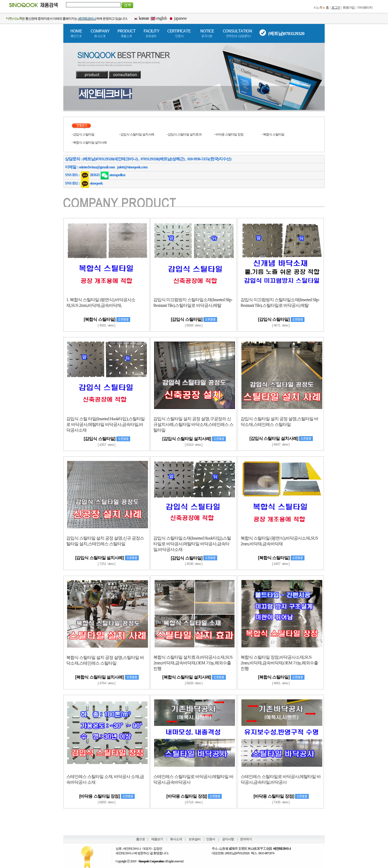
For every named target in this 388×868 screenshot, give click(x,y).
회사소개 (176, 839)
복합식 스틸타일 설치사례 (90, 143)
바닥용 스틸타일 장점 (229, 134)
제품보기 (157, 839)
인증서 (211, 839)
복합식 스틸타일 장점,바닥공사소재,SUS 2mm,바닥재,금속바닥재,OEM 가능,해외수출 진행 (279, 663)
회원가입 (349, 8)
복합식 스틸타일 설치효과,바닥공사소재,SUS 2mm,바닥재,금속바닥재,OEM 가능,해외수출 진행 (193, 663)
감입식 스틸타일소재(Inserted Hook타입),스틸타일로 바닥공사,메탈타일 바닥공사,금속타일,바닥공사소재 (192, 544)
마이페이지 (365, 8)
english (162, 18)
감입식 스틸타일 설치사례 (137, 134)
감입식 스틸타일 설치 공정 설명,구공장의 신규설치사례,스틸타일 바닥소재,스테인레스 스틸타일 (193, 424)
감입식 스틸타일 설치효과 (185, 134)
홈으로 (141, 839)
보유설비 (195, 839)
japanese (180, 18)
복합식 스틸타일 (274, 134)
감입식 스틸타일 (84, 134)
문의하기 (246, 839)
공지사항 (228, 839)
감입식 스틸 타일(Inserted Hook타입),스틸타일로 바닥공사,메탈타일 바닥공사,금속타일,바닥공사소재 (105, 424)
